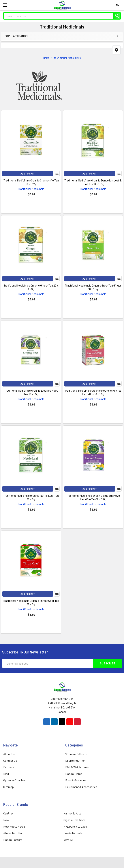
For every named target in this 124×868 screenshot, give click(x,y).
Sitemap (9, 787)
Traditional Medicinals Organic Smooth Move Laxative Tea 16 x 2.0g (93, 497)
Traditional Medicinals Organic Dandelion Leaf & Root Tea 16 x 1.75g (93, 182)
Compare (57, 174)
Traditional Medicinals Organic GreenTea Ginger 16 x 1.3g (93, 287)
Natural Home (74, 774)
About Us (9, 754)
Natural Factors (13, 840)
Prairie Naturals (73, 833)
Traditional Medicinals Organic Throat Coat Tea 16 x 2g (31, 602)
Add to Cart (28, 174)
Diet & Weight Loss (77, 767)
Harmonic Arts (72, 813)
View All (68, 840)
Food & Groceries (76, 780)
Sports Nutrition (75, 760)
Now (6, 820)
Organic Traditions (75, 820)
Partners (9, 767)
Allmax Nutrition (13, 833)
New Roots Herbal (14, 826)
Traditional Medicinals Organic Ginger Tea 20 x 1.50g (31, 287)
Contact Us (10, 760)
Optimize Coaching (15, 780)
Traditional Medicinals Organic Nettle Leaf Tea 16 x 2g (31, 497)
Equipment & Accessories (81, 787)
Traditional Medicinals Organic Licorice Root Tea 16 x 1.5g (31, 392)
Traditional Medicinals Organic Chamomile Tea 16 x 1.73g (31, 182)
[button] (116, 50)
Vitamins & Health (76, 754)
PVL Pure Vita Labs (75, 826)
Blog (6, 774)
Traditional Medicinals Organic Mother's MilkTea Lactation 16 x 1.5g (93, 392)
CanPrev (8, 813)
